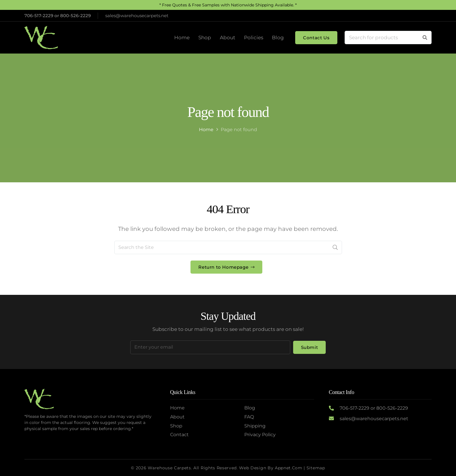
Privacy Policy (260, 435)
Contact (179, 435)
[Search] (425, 38)
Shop (176, 426)
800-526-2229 (75, 16)
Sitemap (316, 468)
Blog (250, 408)
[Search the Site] (228, 247)
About (177, 417)
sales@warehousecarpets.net (374, 419)
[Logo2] (41, 38)
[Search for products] (388, 38)
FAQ (249, 417)
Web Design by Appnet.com (271, 468)
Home (206, 130)
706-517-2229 (39, 16)
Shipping (255, 426)
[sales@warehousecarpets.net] (334, 419)
